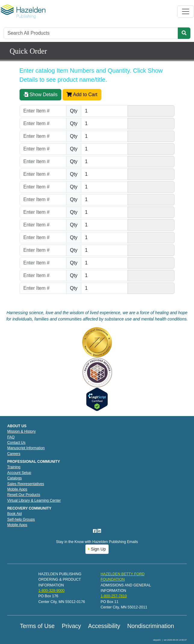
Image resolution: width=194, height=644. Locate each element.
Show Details (41, 95)
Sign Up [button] (97, 549)
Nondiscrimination (151, 626)
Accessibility (104, 626)
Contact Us (16, 443)
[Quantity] (104, 111)
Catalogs (14, 478)
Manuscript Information (26, 448)
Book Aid (14, 514)
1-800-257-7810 (114, 596)
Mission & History (22, 431)
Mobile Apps (17, 489)
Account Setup (19, 473)
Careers (14, 454)
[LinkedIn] (99, 531)
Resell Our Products (24, 495)
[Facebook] (95, 531)
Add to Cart (82, 95)
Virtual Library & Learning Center (34, 500)
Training (14, 467)
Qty (74, 111)
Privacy (71, 626)
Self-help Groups (21, 519)
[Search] (91, 33)
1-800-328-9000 (52, 591)
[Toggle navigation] (186, 11)
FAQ (11, 437)
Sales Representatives (26, 484)
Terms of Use (37, 626)
